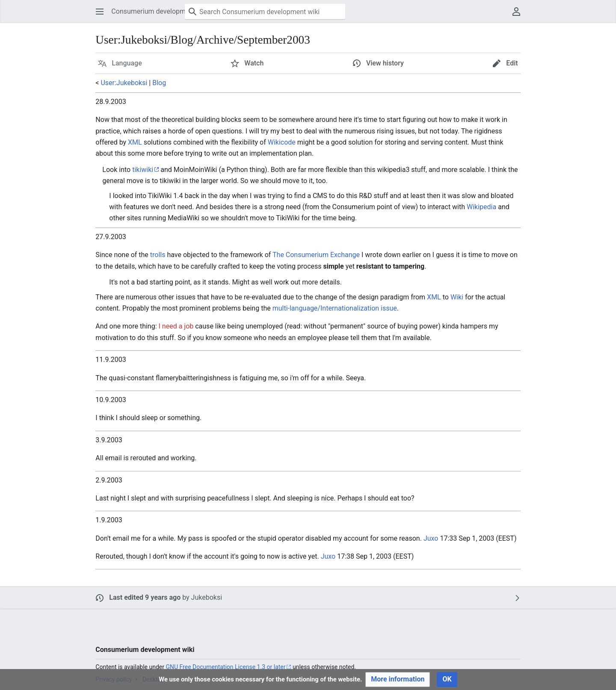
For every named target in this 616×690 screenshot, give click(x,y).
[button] (100, 12)
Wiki (457, 297)
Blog (159, 83)
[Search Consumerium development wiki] (265, 12)
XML (135, 142)
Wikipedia (481, 207)
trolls (158, 255)
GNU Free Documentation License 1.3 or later (225, 667)
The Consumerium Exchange (316, 255)
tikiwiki (143, 170)
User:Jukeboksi (124, 83)
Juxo (431, 538)
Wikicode (282, 142)
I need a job (176, 326)
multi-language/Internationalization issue (335, 308)
